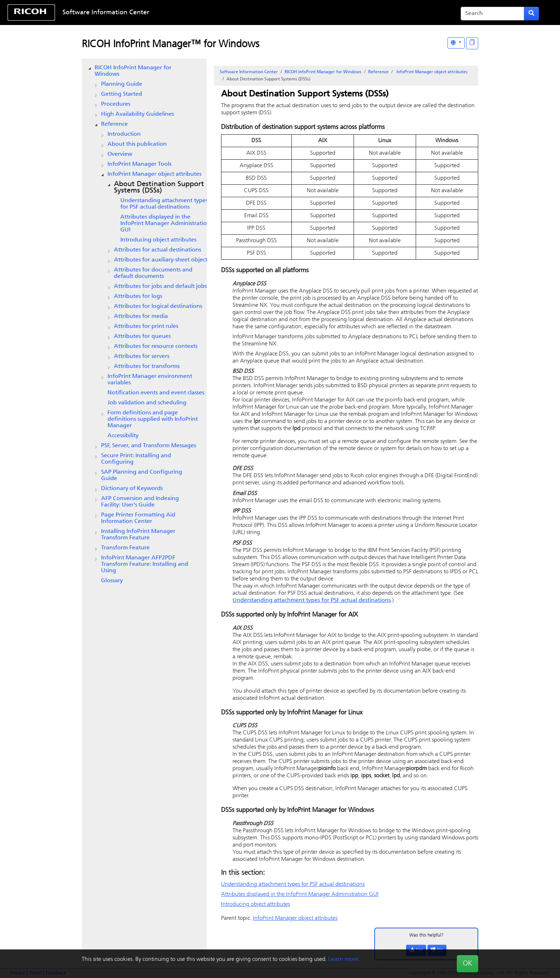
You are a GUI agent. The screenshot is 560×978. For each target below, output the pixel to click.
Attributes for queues (142, 336)
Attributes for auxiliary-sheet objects (162, 260)
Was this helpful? (426, 935)
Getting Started (122, 94)
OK (467, 964)
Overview (120, 154)
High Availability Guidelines (137, 114)
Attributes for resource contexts (156, 346)
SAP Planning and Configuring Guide (142, 475)
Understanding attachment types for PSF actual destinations (164, 204)
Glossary (112, 581)
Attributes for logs (138, 296)
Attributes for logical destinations (158, 306)
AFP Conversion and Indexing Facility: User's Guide (140, 502)
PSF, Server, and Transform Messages (149, 446)
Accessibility (123, 436)
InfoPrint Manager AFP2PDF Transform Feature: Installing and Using (145, 564)
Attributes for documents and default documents (153, 273)
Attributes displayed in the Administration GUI (165, 224)
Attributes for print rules (146, 326)
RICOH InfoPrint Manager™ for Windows (171, 45)
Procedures (116, 104)
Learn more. (344, 959)
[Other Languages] (456, 43)
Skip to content (256, 13)
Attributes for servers (142, 356)
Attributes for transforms (147, 366)
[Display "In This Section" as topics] (472, 43)
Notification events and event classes (156, 393)
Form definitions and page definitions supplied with (153, 419)
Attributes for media (141, 316)
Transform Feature (125, 548)
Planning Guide (122, 84)
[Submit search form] (531, 14)
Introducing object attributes (158, 240)
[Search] (492, 14)
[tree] (144, 324)
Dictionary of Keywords (132, 489)
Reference (114, 124)
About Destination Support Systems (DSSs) (159, 188)
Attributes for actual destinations (157, 250)
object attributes (154, 174)
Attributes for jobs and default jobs (160, 286)
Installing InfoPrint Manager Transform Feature (138, 535)
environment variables (150, 380)
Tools (139, 164)
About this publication (137, 144)
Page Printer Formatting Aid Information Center (138, 518)
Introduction (124, 134)
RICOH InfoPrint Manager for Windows (133, 71)
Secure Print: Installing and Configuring (136, 459)
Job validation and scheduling (147, 403)
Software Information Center (106, 13)
